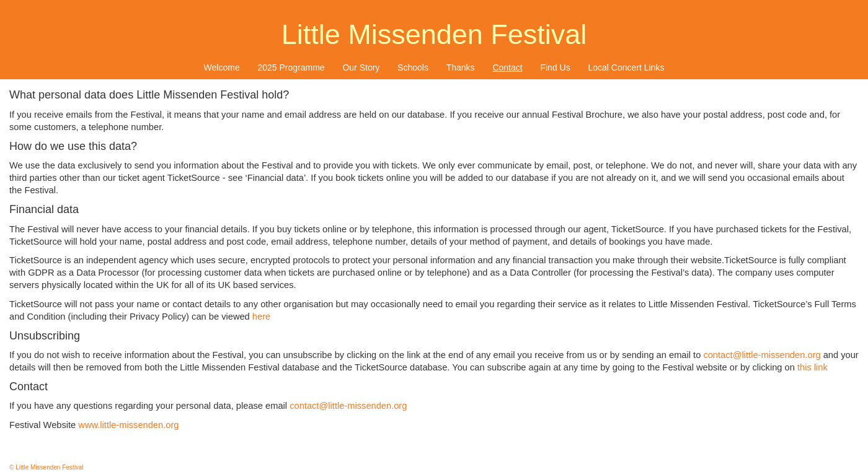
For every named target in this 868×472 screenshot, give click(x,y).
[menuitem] (222, 68)
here (261, 317)
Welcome (222, 68)
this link (813, 367)
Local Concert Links (626, 68)
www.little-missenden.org (128, 425)
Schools (413, 68)
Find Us (555, 68)
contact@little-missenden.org (762, 355)
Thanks (461, 68)
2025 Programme (291, 68)
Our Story (361, 68)
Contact (507, 68)
